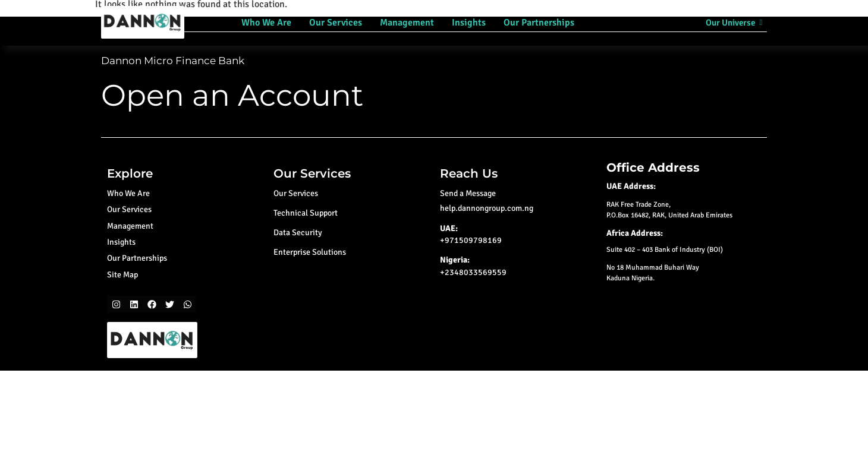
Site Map (122, 275)
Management (407, 23)
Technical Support (306, 213)
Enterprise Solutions (310, 252)
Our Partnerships (539, 23)
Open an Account (232, 95)
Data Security (298, 233)
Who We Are (266, 23)
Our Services (336, 23)
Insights (469, 23)
